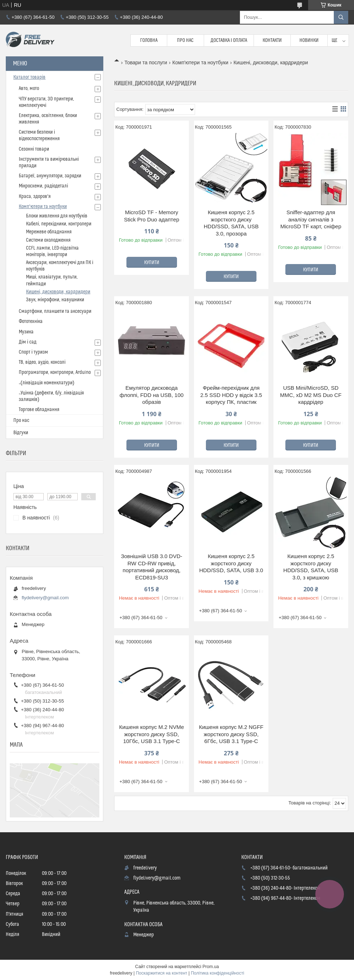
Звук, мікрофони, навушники (55, 300)
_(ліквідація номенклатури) (47, 383)
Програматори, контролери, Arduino (55, 372)
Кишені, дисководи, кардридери (58, 292)
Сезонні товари (34, 149)
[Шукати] (341, 17)
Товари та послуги (146, 62)
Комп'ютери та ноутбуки (200, 62)
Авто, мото (29, 88)
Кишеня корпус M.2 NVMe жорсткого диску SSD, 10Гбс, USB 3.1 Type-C (152, 734)
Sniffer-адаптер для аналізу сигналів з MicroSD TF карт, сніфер (311, 219)
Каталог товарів (29, 77)
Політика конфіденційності (217, 973)
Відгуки (21, 433)
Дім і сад (28, 342)
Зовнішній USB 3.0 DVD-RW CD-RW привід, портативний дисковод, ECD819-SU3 (152, 567)
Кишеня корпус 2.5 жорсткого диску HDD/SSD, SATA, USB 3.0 (231, 563)
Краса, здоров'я (35, 197)
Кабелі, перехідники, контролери (59, 224)
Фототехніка (31, 321)
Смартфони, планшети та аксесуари (55, 311)
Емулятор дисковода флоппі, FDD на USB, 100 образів (152, 395)
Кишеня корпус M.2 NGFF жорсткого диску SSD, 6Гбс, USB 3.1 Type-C (231, 734)
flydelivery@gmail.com (45, 598)
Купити (152, 263)
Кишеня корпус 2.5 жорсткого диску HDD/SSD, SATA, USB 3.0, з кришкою (311, 567)
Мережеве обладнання (49, 232)
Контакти (272, 40)
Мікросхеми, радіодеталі (43, 186)
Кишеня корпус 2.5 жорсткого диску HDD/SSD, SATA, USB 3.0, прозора (231, 223)
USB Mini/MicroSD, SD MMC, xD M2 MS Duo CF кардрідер (311, 395)
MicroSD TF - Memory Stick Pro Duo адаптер (152, 216)
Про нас (185, 40)
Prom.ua (211, 967)
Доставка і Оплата (229, 40)
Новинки (309, 40)
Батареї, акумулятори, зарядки (50, 176)
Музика (26, 332)
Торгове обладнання (39, 410)
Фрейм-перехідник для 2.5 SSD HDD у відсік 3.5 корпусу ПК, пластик (231, 395)
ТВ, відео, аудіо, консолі (42, 362)
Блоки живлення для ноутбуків (57, 216)
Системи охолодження (48, 240)
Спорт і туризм (33, 352)
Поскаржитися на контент (161, 973)
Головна (149, 40)
